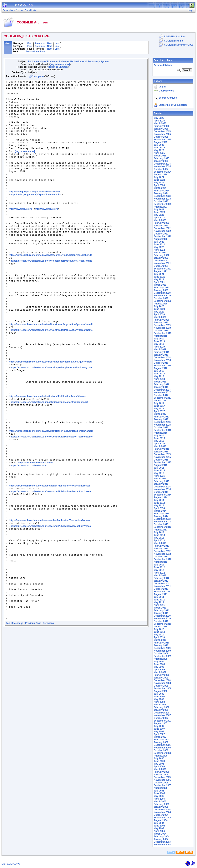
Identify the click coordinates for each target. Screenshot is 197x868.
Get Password (166, 91)
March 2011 (160, 608)
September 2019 (163, 333)
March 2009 (160, 672)
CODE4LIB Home (173, 41)
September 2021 (163, 269)
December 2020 (162, 293)
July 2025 (159, 145)
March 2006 (160, 769)
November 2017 (162, 392)
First (30, 43)
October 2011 (161, 589)
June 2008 (159, 697)
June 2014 (159, 503)
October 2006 (161, 750)
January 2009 (161, 678)
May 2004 (159, 828)
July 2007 (159, 726)
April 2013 (159, 540)
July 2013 (159, 532)
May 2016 (159, 441)
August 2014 (161, 497)
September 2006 (163, 753)
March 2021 (160, 285)
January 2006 (161, 775)
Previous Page (33, 731)
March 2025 (160, 156)
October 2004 (161, 815)
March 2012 (160, 575)
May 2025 (159, 150)
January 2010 (161, 645)
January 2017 (161, 419)
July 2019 (159, 339)
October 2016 (161, 427)
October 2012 (161, 557)
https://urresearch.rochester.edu (36, 539)
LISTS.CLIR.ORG (11, 864)
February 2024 (162, 191)
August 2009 (161, 659)
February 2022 (162, 255)
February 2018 (162, 384)
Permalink (48, 731)
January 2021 (161, 290)
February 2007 (162, 740)
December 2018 (162, 358)
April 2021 (159, 282)
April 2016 (159, 444)
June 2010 (159, 632)
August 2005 (161, 788)
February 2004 (162, 836)
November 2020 (162, 296)
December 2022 (162, 228)
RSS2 (189, 852)
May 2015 (159, 473)
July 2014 (159, 500)
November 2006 (162, 748)
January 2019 (161, 355)
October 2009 (161, 653)
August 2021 (161, 271)
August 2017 (161, 401)
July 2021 (159, 274)
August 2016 (161, 433)
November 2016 (162, 425)
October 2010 (161, 621)
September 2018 (163, 366)
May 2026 (159, 118)
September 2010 (163, 624)
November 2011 (162, 586)
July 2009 (159, 662)
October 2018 (161, 363)
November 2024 (162, 166)
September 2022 (163, 236)
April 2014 (159, 508)
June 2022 (159, 244)
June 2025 (159, 148)
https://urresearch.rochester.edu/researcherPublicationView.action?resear (50, 567)
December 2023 (162, 196)
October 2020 (161, 298)
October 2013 (161, 524)
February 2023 (162, 223)
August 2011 (161, 594)
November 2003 (162, 845)
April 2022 (159, 250)
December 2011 (162, 584)
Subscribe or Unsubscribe (173, 105)
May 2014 (159, 506)
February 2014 (162, 514)
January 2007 (161, 742)
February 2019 (162, 352)
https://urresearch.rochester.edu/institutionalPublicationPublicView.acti (48, 460)
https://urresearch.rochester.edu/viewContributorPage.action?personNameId (51, 373)
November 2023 (162, 199)
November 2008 (162, 683)
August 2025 (161, 142)
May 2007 (159, 732)
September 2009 (163, 656)
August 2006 (161, 756)
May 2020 (159, 312)
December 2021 (162, 261)
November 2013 (162, 522)
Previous (40, 43)
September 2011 (163, 592)
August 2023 (161, 207)
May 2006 (159, 764)
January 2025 (161, 161)
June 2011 (159, 600)
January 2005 (161, 807)
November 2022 (162, 231)
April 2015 (159, 476)
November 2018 (162, 360)
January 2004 (161, 839)
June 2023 (159, 212)
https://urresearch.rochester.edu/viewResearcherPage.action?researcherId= (51, 290)
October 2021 (161, 266)
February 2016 (162, 449)
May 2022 (159, 247)
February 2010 (162, 643)
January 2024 (161, 193)
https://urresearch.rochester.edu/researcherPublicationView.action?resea (51, 574)
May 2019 (159, 344)
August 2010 (161, 627)
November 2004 (162, 812)
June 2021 (159, 277)
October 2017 (161, 395)
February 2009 (162, 675)
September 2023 (163, 204)
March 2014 (160, 511)
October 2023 (161, 201)
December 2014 (162, 487)
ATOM (171, 852)
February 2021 (162, 288)
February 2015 (162, 481)
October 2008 (161, 686)
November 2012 (162, 554)
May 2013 (159, 538)
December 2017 (162, 390)
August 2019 (161, 336)
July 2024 (159, 177)
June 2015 (159, 471)
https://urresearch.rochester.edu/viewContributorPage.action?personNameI (52, 380)
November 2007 (162, 715)
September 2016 (163, 430)
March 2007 (160, 737)
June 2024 (159, 180)
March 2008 (160, 705)
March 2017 (160, 414)
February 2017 (162, 417)
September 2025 (163, 140)
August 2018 (161, 368)
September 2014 (163, 495)
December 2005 (162, 777)
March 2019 (160, 349)
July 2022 (159, 242)
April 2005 (159, 799)
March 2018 (160, 382)
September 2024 (163, 172)
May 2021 (159, 279)
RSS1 (180, 852)
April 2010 (159, 637)
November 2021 (162, 263)
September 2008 (163, 688)
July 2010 (159, 629)
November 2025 (162, 134)
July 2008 (159, 694)
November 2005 (162, 780)
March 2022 (160, 253)
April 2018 (159, 379)
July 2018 (159, 371)
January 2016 (161, 452)
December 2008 (162, 680)
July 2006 (159, 758)
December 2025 (162, 131)
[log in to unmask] (60, 64)
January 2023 (161, 226)
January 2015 (161, 484)
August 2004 (161, 820)
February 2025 (162, 158)
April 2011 (159, 605)
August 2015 (161, 465)
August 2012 (161, 562)
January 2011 (161, 613)
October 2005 (161, 783)
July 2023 (159, 210)
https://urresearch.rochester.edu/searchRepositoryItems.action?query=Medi (51, 418)
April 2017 (159, 411)
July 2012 (159, 565)
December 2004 (162, 810)
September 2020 (163, 301)
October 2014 (161, 492)
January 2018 (161, 387)
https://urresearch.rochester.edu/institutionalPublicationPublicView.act (49, 467)
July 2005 (159, 791)
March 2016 (160, 446)
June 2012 (159, 567)
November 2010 (162, 619)
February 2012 (162, 578)
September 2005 (163, 785)
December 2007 (162, 713)
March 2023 (160, 220)
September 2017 (163, 398)
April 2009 (159, 670)
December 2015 (162, 454)
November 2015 (162, 457)
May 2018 (159, 376)
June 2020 (159, 309)
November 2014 (162, 489)
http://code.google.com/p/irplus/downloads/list (35, 214)
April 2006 (159, 767)
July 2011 (159, 597)
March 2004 (160, 834)
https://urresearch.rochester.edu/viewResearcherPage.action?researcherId (51, 297)
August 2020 (161, 304)
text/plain (39, 76)
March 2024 (160, 188)
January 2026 (161, 129)
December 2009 (162, 648)
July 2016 (159, 436)
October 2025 (161, 137)
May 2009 (159, 667)
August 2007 (161, 723)
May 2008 (159, 699)
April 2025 (159, 153)
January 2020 (161, 323)
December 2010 (162, 616)
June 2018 (159, 374)
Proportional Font (35, 52)
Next (50, 43)
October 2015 (161, 460)
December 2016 (162, 422)
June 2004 (159, 826)
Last (57, 43)
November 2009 (162, 651)
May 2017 (159, 409)
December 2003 (162, 842)
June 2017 (159, 406)
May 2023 (159, 215)
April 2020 (159, 314)
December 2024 (162, 164)
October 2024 (161, 169)
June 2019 (159, 341)
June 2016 (159, 438)
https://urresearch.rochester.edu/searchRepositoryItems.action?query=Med (52, 425)
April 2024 (159, 185)
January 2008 (161, 710)
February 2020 (162, 320)
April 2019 (159, 347)
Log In (162, 87)
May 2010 (159, 635)
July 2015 (159, 468)
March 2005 (160, 801)
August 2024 (161, 175)
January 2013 (161, 549)
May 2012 (159, 570)
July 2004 (159, 823)
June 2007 (159, 729)
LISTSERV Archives (175, 37)
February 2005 (162, 804)
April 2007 (159, 734)
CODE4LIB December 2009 (179, 45)
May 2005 (159, 796)
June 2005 (159, 793)
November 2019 (162, 328)
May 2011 (159, 602)
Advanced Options (163, 65)
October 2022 (161, 234)
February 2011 (162, 610)
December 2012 (162, 551)
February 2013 (162, 546)
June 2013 (159, 535)
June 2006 (159, 761)
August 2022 (161, 239)
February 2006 (162, 772)
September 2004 (163, 818)
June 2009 (159, 664)
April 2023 (159, 218)
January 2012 (161, 581)
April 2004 (159, 831)
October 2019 (161, 331)
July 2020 (159, 306)
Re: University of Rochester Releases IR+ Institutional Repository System (68, 62)
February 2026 (162, 126)
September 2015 (163, 462)
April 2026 (159, 121)
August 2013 (161, 530)
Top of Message (15, 731)
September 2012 (163, 559)
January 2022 (161, 258)
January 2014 (161, 516)
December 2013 (162, 519)
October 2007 (161, 718)
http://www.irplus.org (21, 235)
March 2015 (160, 479)
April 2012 (159, 573)
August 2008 (161, 691)
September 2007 (163, 721)
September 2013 (163, 527)
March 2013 (160, 543)
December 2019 (162, 325)
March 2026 (160, 123)
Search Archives (163, 60)
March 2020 (160, 317)
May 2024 (159, 183)
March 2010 (160, 640)
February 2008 (162, 707)
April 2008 (159, 702)
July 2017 (159, 403)
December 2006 (162, 745)
